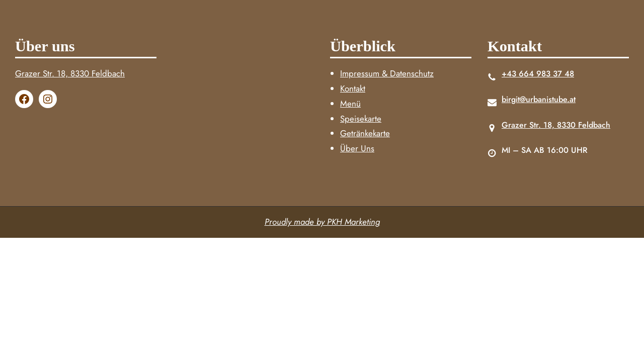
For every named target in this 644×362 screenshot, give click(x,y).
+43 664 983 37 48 (538, 74)
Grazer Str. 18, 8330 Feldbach (70, 73)
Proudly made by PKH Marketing (322, 222)
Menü (350, 104)
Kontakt (353, 88)
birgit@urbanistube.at (539, 99)
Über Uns (357, 148)
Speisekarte (361, 119)
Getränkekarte (365, 133)
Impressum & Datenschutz (387, 73)
